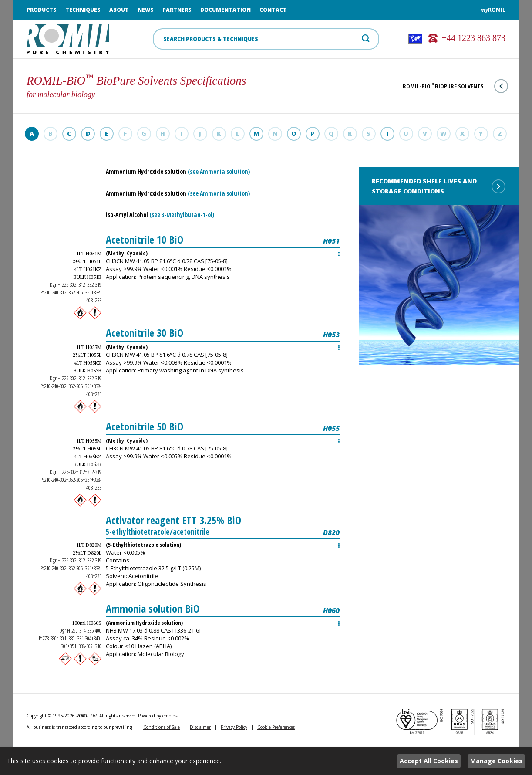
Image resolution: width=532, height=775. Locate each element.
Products (42, 10)
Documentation (226, 10)
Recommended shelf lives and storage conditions (439, 186)
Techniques (83, 10)
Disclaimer (200, 727)
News (146, 10)
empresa (171, 716)
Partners (177, 10)
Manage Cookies (496, 761)
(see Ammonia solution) (219, 171)
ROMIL (493, 10)
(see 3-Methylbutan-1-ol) (182, 215)
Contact (273, 10)
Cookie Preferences (276, 727)
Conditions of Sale (162, 727)
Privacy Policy (234, 727)
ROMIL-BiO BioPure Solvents (455, 86)
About (119, 10)
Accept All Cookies (429, 761)
